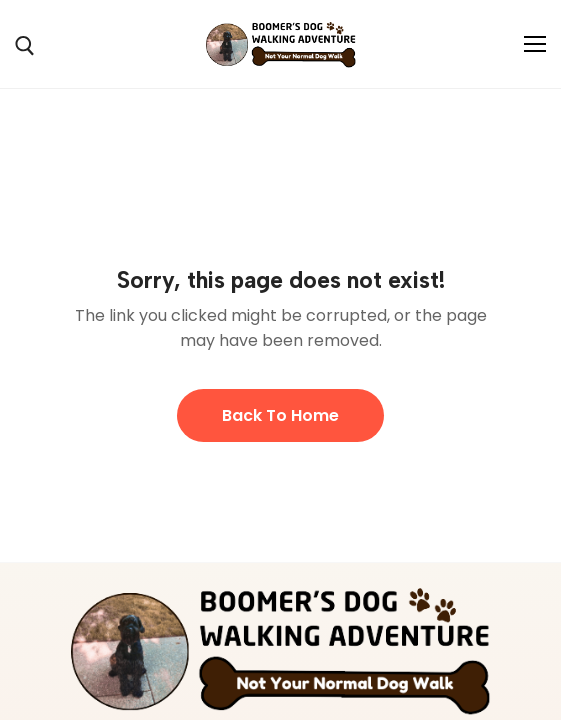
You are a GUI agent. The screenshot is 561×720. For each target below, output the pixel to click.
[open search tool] (25, 46)
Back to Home (280, 415)
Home (36, 177)
